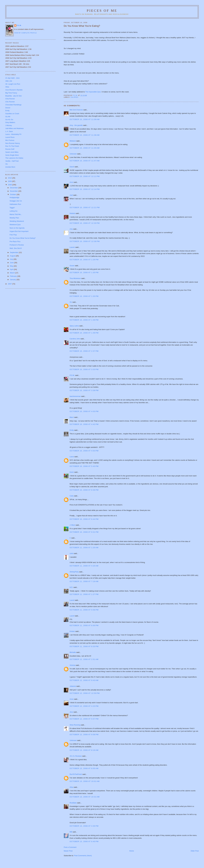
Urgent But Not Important (19, 231)
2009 (10, 181)
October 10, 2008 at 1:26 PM (84, 260)
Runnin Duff (10, 149)
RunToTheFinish (76, 774)
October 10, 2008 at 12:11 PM (85, 176)
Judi (71, 195)
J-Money (9, 125)
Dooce (8, 108)
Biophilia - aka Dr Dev (14, 96)
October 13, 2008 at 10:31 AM (85, 797)
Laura (72, 457)
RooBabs (73, 803)
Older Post (195, 851)
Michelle (73, 652)
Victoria (72, 665)
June (12, 263)
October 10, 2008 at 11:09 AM (85, 119)
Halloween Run (15, 204)
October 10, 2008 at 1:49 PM (84, 320)
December (14, 188)
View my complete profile (25, 33)
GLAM (8, 117)
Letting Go (13, 211)
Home (132, 851)
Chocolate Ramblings (13, 105)
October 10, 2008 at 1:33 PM (84, 296)
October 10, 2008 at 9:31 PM (84, 532)
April (12, 269)
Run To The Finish (12, 146)
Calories (74, 97)
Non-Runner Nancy (13, 143)
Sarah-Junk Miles (12, 152)
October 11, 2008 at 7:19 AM (84, 581)
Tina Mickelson (75, 278)
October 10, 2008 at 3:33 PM (84, 369)
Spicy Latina (74, 326)
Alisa (71, 787)
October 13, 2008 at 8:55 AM (84, 768)
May (12, 266)
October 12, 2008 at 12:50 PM (85, 693)
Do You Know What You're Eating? (22, 238)
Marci (72, 417)
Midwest (73, 141)
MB (71, 832)
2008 (10, 185)
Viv (71, 302)
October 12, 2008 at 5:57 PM (84, 719)
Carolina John (75, 339)
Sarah (72, 167)
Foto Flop (13, 235)
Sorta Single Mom (12, 155)
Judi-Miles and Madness (14, 128)
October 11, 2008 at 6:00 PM (84, 625)
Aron (71, 182)
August (13, 256)
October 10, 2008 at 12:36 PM (85, 241)
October (13, 194)
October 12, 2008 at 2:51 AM (84, 659)
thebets (72, 213)
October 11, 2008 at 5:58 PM (84, 610)
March (13, 273)
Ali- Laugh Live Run (13, 84)
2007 (10, 284)
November (14, 191)
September (14, 252)
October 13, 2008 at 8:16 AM (84, 750)
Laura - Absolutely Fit (13, 134)
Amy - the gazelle (76, 125)
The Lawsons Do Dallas (14, 158)
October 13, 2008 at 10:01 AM (85, 781)
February (14, 276)
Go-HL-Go (9, 120)
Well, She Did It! (16, 248)
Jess (71, 712)
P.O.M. (72, 375)
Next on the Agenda (17, 228)
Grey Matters (10, 122)
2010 (10, 178)
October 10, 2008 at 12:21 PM (85, 207)
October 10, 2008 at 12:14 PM (85, 189)
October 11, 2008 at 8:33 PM (84, 646)
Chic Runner (10, 102)
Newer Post (68, 851)
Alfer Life (9, 81)
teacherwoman (75, 396)
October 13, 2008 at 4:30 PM (84, 826)
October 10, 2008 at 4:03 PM (84, 411)
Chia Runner (10, 99)
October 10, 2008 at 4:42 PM (84, 424)
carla (71, 553)
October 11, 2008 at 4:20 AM (84, 566)
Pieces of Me (102, 11)
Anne (72, 699)
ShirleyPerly (74, 572)
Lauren (72, 247)
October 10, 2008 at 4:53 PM (84, 451)
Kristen (72, 631)
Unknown (73, 154)
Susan (72, 266)
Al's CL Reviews (76, 756)
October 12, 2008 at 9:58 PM (84, 735)
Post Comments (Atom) (83, 856)
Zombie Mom (10, 167)
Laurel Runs (10, 137)
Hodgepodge (14, 197)
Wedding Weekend (17, 221)
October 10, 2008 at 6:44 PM (84, 519)
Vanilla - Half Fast (12, 161)
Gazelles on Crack (12, 114)
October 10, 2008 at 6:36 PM (84, 490)
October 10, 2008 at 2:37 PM (84, 351)
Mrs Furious (10, 140)
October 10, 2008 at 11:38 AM (85, 135)
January (13, 280)
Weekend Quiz (15, 225)
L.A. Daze (9, 131)
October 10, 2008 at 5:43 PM (84, 466)
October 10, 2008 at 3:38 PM (84, 390)
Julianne (73, 686)
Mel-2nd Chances (76, 110)
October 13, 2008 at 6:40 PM (84, 841)
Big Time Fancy (11, 93)
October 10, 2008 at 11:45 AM (85, 148)
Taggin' (12, 208)
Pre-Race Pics (15, 241)
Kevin (72, 472)
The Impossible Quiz (93, 92)
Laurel (72, 600)
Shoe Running (75, 725)
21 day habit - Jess (12, 78)
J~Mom (72, 525)
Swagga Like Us (16, 201)
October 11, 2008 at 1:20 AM (84, 548)
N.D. (71, 587)
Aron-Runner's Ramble (14, 90)
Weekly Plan (14, 218)
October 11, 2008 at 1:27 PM (84, 594)
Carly (72, 496)
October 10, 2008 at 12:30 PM (85, 223)
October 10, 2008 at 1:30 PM (84, 273)
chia (71, 229)
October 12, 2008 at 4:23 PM (84, 706)
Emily (72, 430)
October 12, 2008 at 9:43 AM (84, 680)
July (12, 259)
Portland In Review (17, 245)
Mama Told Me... (16, 214)
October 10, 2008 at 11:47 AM (85, 161)
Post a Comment (70, 847)
